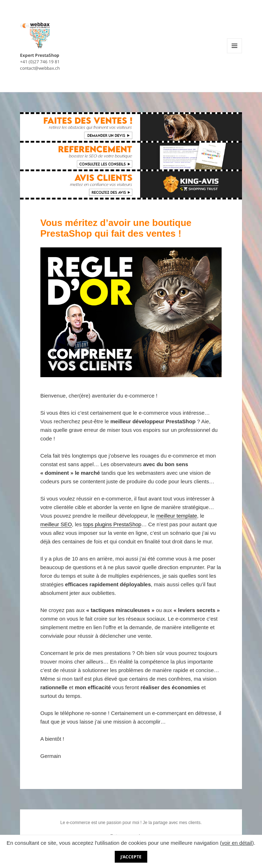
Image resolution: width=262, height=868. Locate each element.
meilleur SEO (56, 524)
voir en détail (237, 843)
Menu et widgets (235, 53)
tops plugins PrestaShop (112, 524)
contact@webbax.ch (40, 68)
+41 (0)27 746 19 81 (40, 62)
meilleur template (177, 516)
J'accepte (131, 857)
